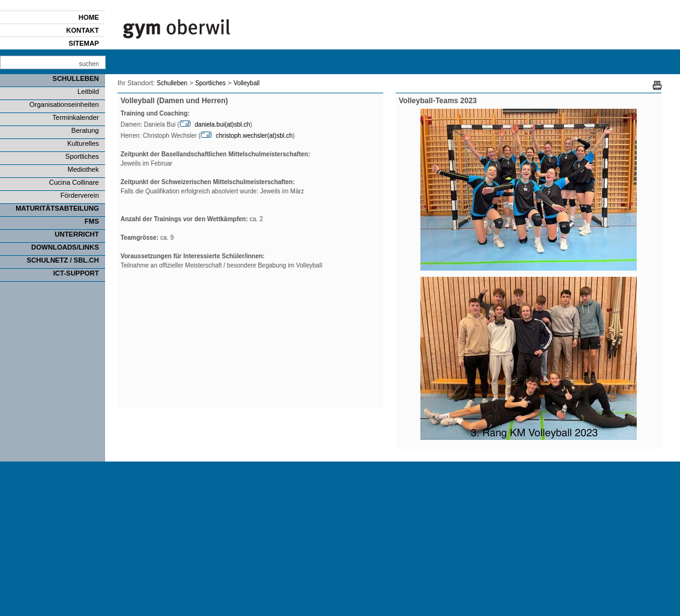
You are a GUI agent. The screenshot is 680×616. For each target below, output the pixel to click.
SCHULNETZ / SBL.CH (63, 260)
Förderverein (80, 195)
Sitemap (84, 43)
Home (89, 17)
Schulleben (76, 78)
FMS (92, 221)
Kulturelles (83, 143)
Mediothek (83, 169)
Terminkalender (76, 117)
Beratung (85, 130)
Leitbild (88, 91)
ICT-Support (76, 273)
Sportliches (82, 156)
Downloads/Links (65, 247)
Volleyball (247, 83)
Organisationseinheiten (64, 104)
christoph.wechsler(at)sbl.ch (254, 136)
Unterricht (77, 234)
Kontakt (83, 30)
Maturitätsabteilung (57, 208)
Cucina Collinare (74, 182)
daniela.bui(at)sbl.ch (223, 124)
